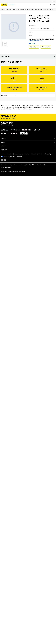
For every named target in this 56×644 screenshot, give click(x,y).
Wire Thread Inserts (20, 9)
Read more (32, 43)
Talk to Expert (34, 47)
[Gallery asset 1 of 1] (14, 27)
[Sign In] (50, 5)
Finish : (31, 32)
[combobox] (30, 29)
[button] (50, 1)
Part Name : (32, 26)
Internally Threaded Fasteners (7, 9)
